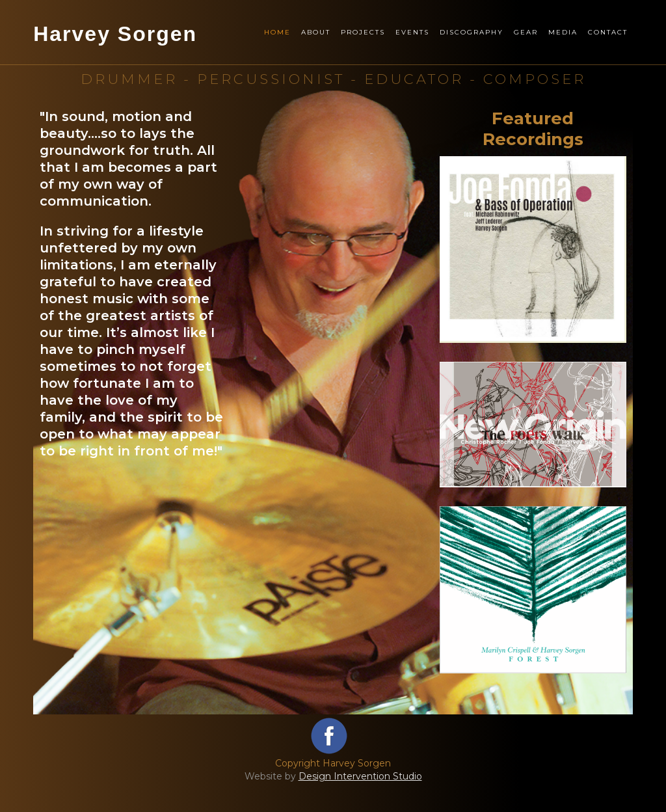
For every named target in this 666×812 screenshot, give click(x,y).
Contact (608, 32)
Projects (363, 32)
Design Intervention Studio (360, 776)
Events (412, 32)
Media (563, 32)
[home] (115, 48)
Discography (472, 32)
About (316, 32)
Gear (526, 32)
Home (277, 32)
